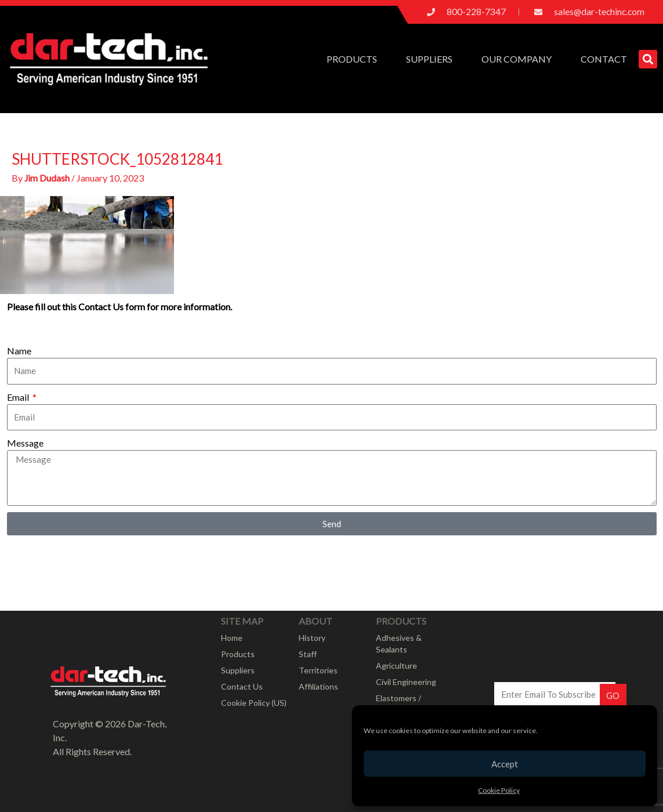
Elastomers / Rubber (398, 704)
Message (25, 443)
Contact (604, 59)
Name (19, 351)
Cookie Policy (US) (254, 703)
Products (355, 59)
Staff (308, 654)
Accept (505, 764)
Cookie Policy (499, 790)
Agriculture (396, 666)
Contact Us (242, 686)
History (312, 638)
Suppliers (432, 59)
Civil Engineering (406, 682)
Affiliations (318, 686)
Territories (318, 670)
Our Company (519, 59)
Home (232, 638)
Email (19, 396)
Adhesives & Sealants (399, 644)
